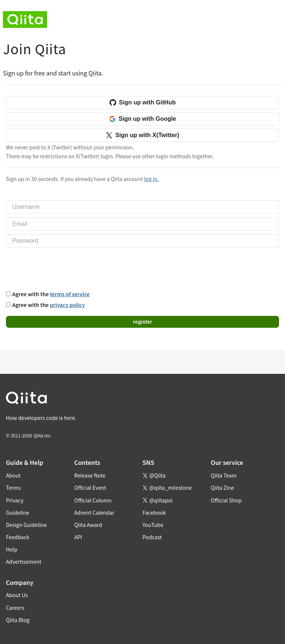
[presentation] (62, 268)
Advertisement (24, 562)
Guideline (18, 512)
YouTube (153, 525)
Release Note (90, 475)
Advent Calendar (94, 512)
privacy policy (67, 305)
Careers (15, 608)
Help (12, 549)
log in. (151, 179)
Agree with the (51, 294)
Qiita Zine (222, 488)
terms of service (70, 294)
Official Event (90, 488)
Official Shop (226, 500)
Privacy (15, 500)
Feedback (18, 537)
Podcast (152, 537)
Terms (13, 488)
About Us (17, 595)
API (78, 537)
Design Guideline (26, 525)
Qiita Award (88, 525)
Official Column (93, 500)
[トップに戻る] (134, 399)
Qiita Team (224, 475)
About (13, 475)
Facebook (154, 512)
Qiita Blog (18, 620)
